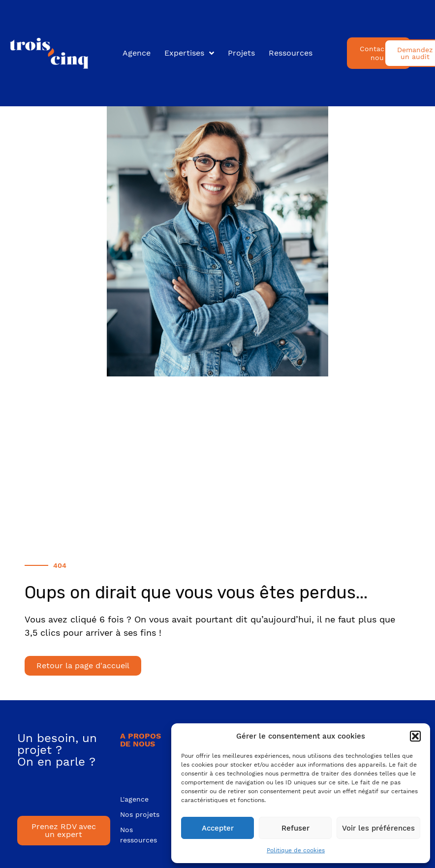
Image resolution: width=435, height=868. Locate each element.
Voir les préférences (378, 828)
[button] (415, 736)
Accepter (218, 828)
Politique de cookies (296, 850)
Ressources (291, 53)
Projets (241, 53)
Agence (137, 53)
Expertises (189, 53)
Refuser (295, 828)
